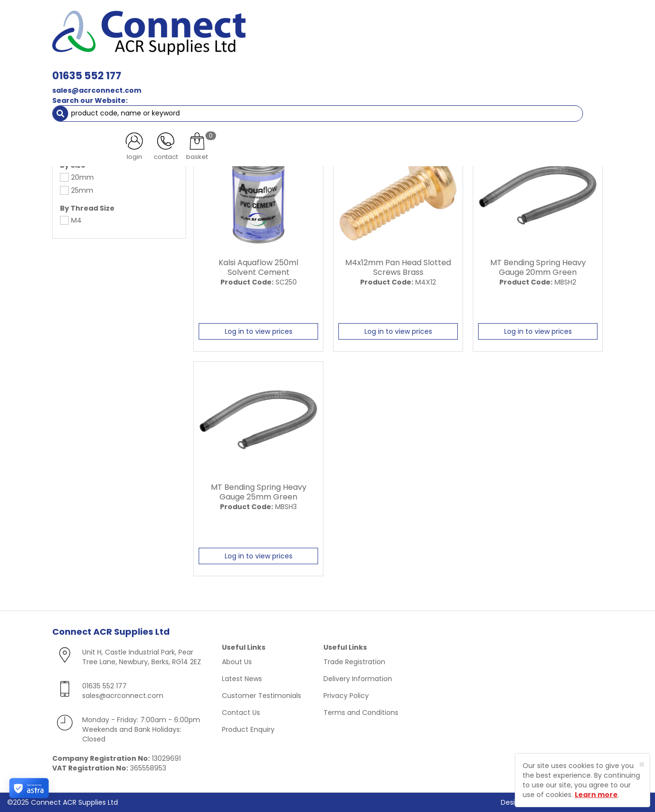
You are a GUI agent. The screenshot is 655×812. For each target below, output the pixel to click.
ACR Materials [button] (86, 68)
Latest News (242, 679)
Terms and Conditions (361, 712)
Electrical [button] (432, 68)
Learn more (596, 795)
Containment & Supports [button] (173, 68)
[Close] (642, 764)
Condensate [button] (332, 68)
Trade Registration (354, 662)
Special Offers (571, 68)
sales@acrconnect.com (232, 38)
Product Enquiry (248, 729)
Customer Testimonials (262, 696)
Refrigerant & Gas (263, 68)
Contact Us (241, 712)
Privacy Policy (346, 696)
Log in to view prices (259, 331)
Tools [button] (478, 68)
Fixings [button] (385, 68)
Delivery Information (358, 679)
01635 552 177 (222, 23)
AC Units (519, 68)
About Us (237, 662)
